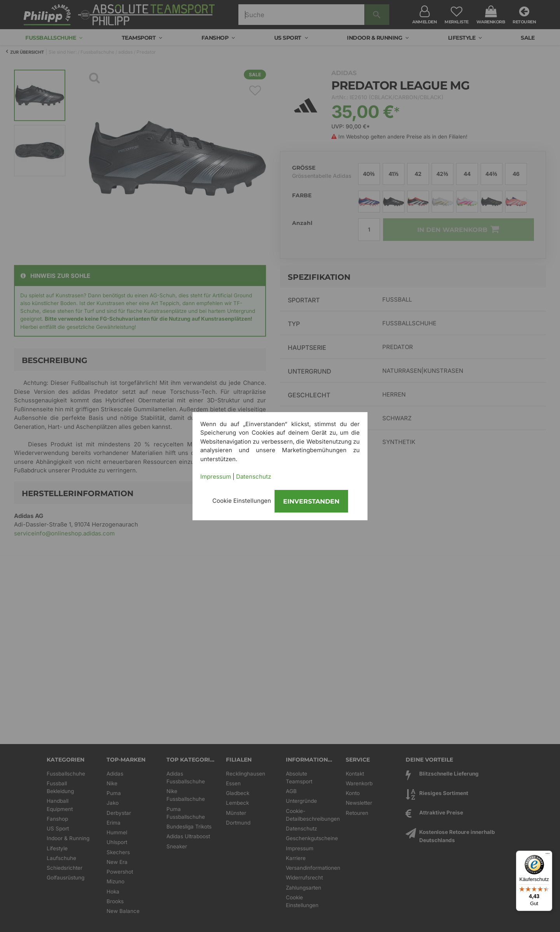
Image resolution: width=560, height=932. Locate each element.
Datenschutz (254, 477)
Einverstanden (311, 501)
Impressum (216, 477)
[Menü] (548, 855)
